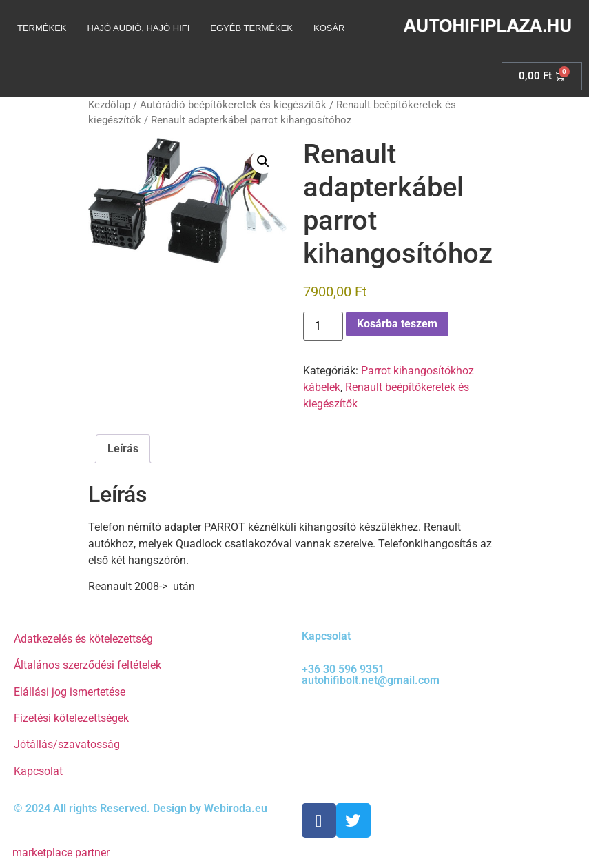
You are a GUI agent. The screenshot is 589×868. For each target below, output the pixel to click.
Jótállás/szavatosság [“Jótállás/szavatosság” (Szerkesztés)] (67, 744)
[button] (263, 161)
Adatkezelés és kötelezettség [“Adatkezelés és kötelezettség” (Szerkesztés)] (83, 639)
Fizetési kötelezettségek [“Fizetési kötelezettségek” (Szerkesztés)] (71, 718)
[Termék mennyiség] (323, 326)
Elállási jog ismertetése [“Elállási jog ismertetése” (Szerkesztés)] (70, 692)
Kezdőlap (109, 105)
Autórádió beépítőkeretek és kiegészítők (233, 105)
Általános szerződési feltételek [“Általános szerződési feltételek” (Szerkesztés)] (87, 665)
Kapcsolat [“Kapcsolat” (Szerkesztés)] (38, 771)
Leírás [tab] (123, 448)
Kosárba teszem (397, 324)
